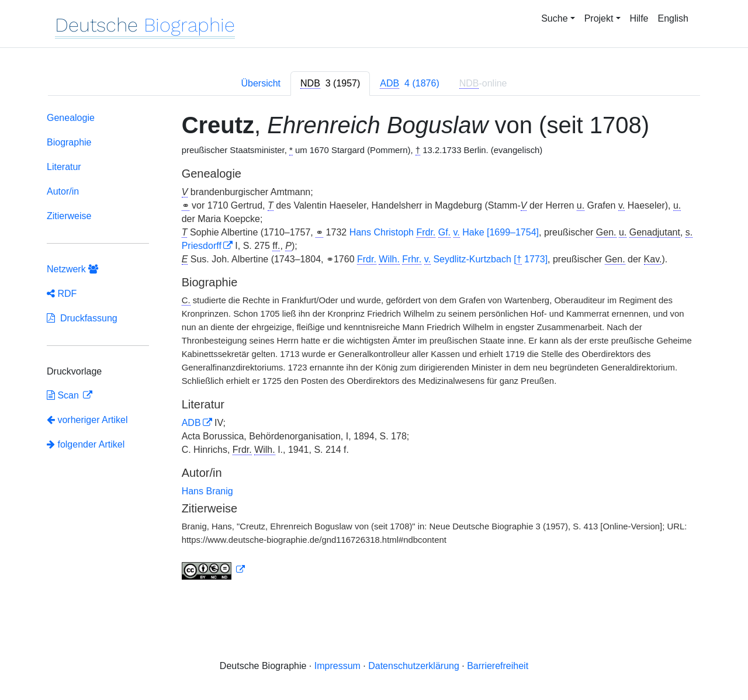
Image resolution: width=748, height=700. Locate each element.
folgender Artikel (86, 444)
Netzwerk (72, 269)
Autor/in (63, 191)
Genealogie (71, 118)
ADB (191, 423)
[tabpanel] (374, 348)
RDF (62, 294)
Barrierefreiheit (498, 666)
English (673, 18)
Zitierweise (69, 216)
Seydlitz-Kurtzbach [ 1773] (452, 259)
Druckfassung (82, 318)
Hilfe (639, 18)
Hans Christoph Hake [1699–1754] (444, 233)
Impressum (337, 666)
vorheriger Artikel (87, 420)
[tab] (330, 84)
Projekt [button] (599, 18)
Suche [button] (554, 18)
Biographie (69, 142)
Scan (64, 395)
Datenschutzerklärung (414, 666)
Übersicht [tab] (261, 83)
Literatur (64, 167)
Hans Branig (207, 491)
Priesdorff (202, 246)
